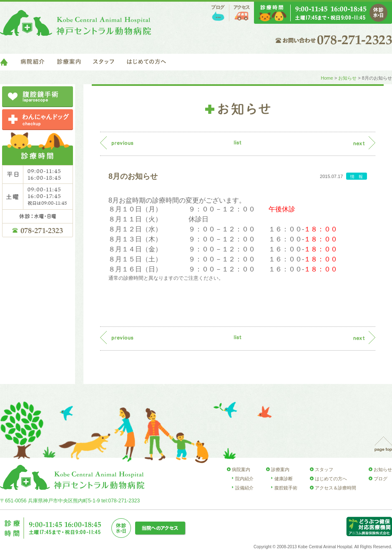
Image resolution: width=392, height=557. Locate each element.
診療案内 (69, 62)
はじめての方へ (146, 62)
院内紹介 (244, 479)
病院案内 (241, 469)
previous (117, 143)
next (364, 143)
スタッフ (104, 62)
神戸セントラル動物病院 (75, 23)
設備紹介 (244, 488)
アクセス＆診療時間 (335, 488)
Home (327, 78)
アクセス (242, 13)
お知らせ (347, 78)
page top (383, 444)
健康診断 (284, 479)
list (238, 143)
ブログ (218, 13)
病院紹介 (33, 62)
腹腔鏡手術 (286, 488)
